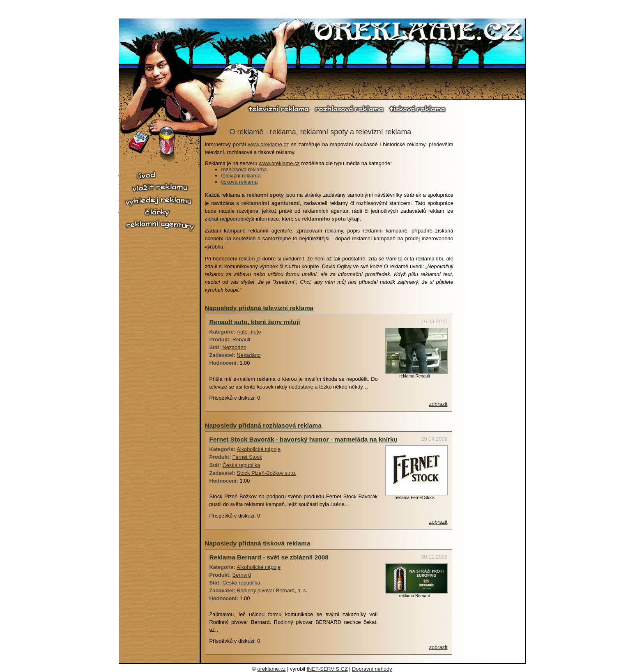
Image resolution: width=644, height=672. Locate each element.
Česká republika (241, 465)
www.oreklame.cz (269, 144)
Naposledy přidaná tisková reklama (258, 543)
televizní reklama (279, 109)
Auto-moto (249, 332)
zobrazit (438, 404)
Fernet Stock (247, 457)
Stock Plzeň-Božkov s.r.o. (266, 473)
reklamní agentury (160, 226)
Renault (241, 339)
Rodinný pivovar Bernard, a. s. (272, 590)
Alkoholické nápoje (259, 449)
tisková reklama (417, 109)
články (160, 213)
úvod (160, 176)
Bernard (242, 575)
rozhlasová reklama (349, 109)
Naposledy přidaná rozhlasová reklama (263, 425)
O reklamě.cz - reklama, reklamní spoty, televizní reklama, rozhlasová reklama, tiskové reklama (419, 32)
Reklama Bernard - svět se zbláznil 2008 (269, 557)
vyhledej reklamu (160, 201)
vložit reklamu (160, 188)
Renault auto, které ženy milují (255, 322)
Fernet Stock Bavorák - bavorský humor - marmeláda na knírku (304, 439)
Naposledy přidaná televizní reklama (259, 308)
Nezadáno (235, 347)
